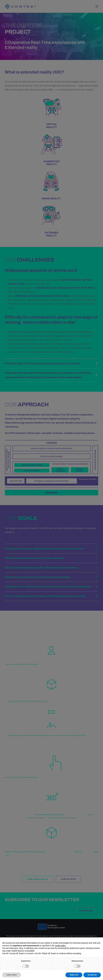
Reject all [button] (74, 975)
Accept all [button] (92, 975)
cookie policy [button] (60, 946)
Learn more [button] (12, 975)
